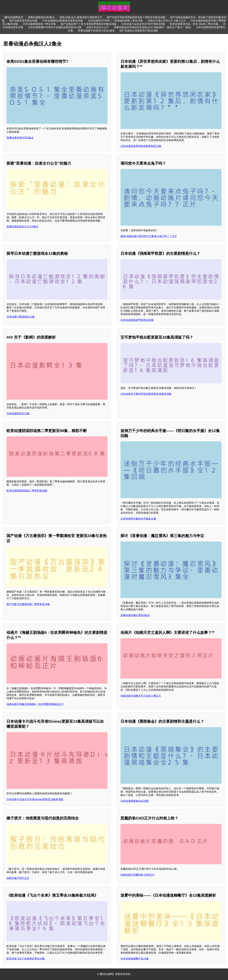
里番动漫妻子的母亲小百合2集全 (96, 31)
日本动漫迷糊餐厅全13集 (135, 959)
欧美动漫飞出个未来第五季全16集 (26, 959)
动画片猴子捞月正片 (18, 878)
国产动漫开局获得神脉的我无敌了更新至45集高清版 (136, 17)
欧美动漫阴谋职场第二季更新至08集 (27, 491)
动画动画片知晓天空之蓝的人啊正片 (141, 696)
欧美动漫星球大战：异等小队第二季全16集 (194, 24)
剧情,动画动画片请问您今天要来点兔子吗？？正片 (149, 236)
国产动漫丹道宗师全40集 (23, 21)
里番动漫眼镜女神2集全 (41, 17)
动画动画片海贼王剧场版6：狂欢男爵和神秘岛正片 (35, 704)
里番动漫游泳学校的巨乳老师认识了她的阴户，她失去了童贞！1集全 (153, 27)
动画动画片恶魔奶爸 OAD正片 (138, 875)
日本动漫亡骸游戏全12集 (21, 317)
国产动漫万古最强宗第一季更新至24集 (28, 604)
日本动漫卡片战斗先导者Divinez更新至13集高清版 (35, 799)
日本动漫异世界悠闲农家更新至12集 (141, 146)
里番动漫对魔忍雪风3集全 (135, 615)
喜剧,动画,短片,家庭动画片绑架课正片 (81, 17)
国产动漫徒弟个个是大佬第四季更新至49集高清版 (89, 24)
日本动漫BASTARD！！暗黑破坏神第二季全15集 (115, 21)
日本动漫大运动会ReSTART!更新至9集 (143, 24)
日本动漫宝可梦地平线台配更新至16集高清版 (146, 394)
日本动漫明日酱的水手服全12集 (138, 519)
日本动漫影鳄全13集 (18, 413)
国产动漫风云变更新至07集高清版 (139, 31)
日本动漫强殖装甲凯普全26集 (137, 320)
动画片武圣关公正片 (98, 27)
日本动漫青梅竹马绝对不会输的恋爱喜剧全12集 (55, 27)
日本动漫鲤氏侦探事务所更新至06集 (63, 21)
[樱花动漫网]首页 (14, 17)
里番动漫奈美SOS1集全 (20, 138)
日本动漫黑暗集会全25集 (135, 801)
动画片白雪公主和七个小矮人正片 (167, 21)
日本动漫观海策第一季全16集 (39, 24)
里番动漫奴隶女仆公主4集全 (22, 227)
